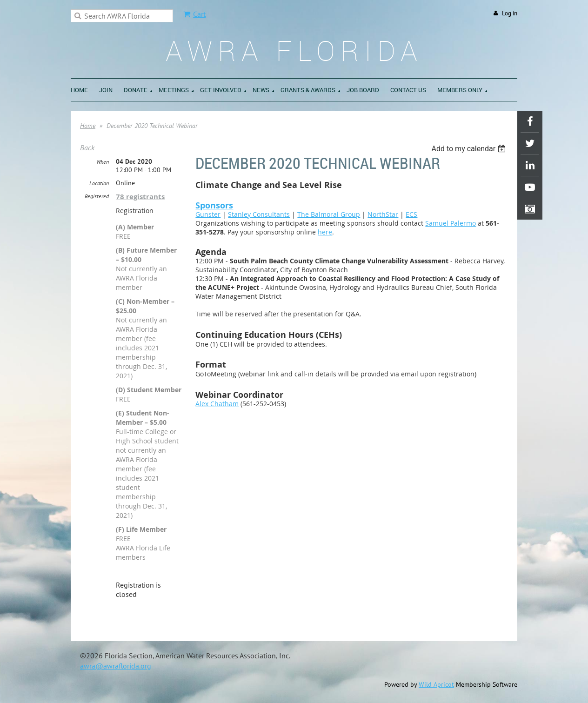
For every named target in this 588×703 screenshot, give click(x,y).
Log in (510, 13)
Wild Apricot (436, 684)
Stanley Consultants (259, 214)
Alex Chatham (217, 404)
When (103, 162)
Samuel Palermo (451, 223)
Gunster (208, 214)
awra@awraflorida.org (116, 666)
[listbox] (470, 149)
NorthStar (383, 214)
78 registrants (140, 197)
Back (87, 147)
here (325, 232)
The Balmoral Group (329, 214)
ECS (411, 214)
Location (99, 183)
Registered (97, 196)
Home (88, 126)
